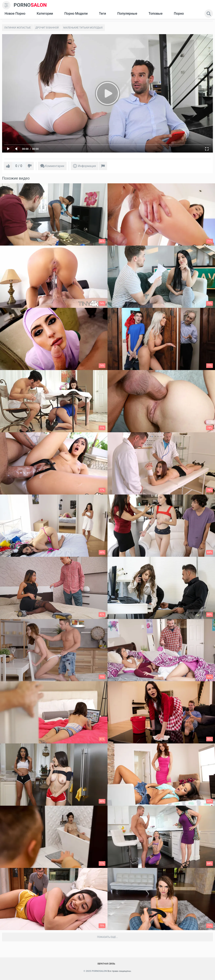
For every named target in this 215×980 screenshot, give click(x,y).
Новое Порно (15, 14)
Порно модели (76, 14)
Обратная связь (106, 964)
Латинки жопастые (18, 28)
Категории (45, 14)
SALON (30, 5)
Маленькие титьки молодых (83, 28)
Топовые (155, 14)
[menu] (6, 5)
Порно (179, 14)
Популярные (127, 14)
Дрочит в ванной (47, 28)
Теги (102, 14)
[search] (209, 14)
